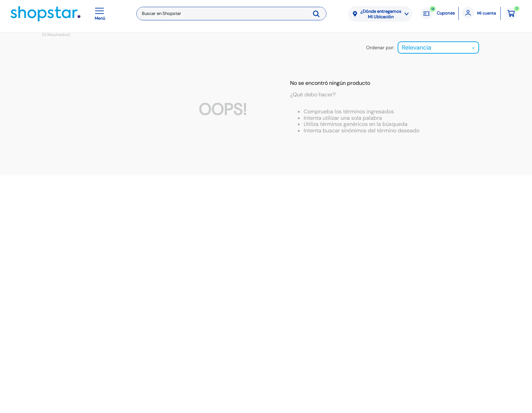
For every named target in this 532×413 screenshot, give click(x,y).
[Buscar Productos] (318, 14)
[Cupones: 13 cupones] (438, 14)
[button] (101, 14)
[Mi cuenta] (480, 13)
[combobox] (231, 14)
